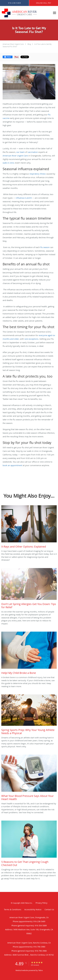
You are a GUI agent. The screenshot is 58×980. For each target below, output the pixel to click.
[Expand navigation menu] (55, 13)
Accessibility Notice (33, 909)
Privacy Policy (41, 903)
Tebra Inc (28, 903)
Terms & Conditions (13, 909)
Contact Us (49, 909)
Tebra (40, 970)
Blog (29, 44)
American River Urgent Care (13, 44)
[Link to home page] (26, 13)
